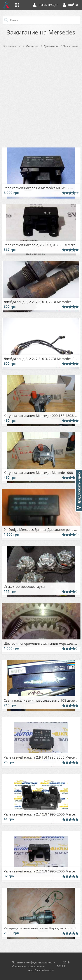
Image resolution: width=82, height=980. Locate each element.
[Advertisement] (41, 97)
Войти (73, 5)
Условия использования (28, 966)
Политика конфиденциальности (34, 962)
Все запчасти (12, 46)
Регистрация (49, 5)
